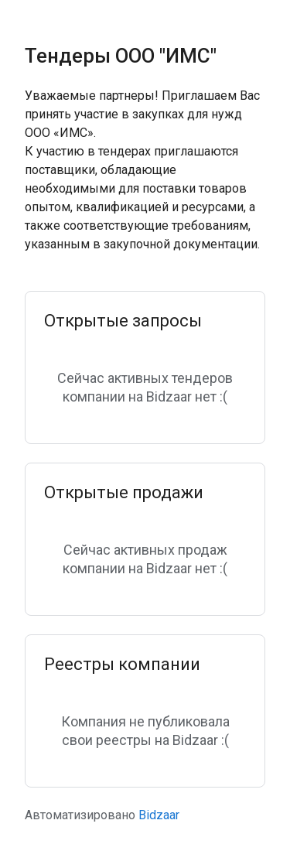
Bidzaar (159, 815)
